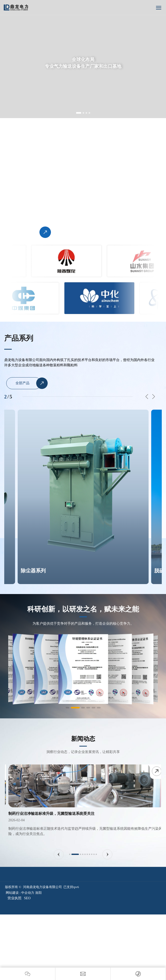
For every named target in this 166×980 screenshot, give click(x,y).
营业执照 (14, 898)
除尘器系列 (33, 571)
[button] (79, 113)
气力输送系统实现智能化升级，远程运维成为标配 (46, 814)
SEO (27, 898)
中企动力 (28, 893)
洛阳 (38, 893)
